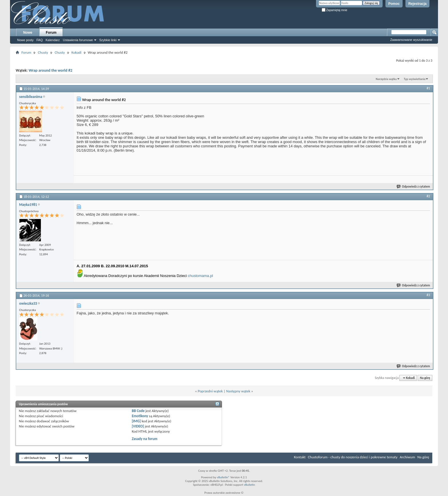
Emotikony (140, 416)
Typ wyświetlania (415, 79)
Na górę (425, 378)
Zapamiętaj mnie (335, 10)
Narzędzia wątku (386, 79)
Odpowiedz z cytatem (414, 187)
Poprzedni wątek (210, 391)
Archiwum (407, 457)
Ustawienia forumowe (78, 40)
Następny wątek (238, 391)
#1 (428, 88)
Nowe (28, 33)
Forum (51, 33)
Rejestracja (417, 4)
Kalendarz (53, 40)
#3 (428, 295)
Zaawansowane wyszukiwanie (411, 40)
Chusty (43, 52)
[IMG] (136, 421)
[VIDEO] (138, 426)
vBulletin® (223, 477)
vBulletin (249, 485)
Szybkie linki (108, 40)
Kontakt (300, 457)
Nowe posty (25, 40)
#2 (428, 196)
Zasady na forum (145, 439)
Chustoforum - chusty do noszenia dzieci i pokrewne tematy (353, 457)
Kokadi (76, 52)
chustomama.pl (200, 276)
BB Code (138, 411)
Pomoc (394, 4)
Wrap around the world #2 (50, 70)
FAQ (39, 40)
